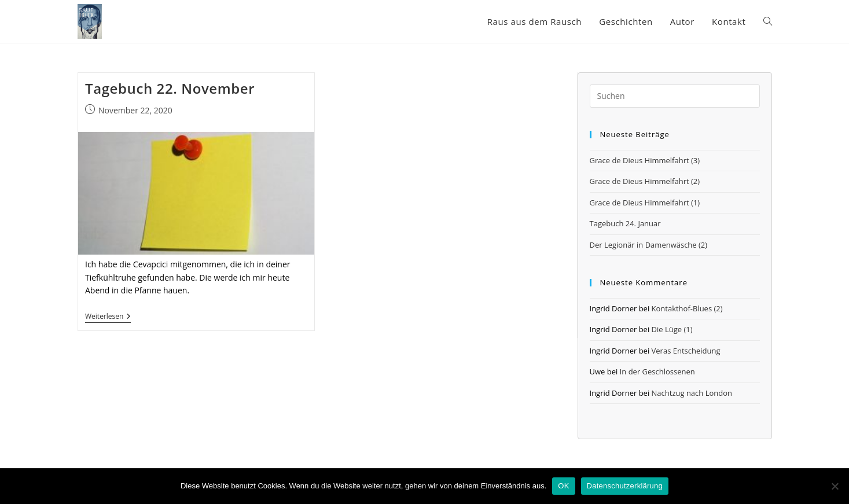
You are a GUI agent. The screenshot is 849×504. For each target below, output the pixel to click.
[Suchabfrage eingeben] (675, 96)
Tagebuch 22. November (170, 88)
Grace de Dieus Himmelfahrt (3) (645, 160)
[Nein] (835, 486)
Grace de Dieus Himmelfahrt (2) (645, 181)
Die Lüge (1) (672, 329)
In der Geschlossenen (657, 371)
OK (563, 486)
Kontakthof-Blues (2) (687, 308)
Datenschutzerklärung (625, 486)
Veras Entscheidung (686, 351)
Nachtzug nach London (692, 393)
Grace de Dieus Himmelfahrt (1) (645, 203)
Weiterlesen (108, 317)
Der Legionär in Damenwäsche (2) (649, 245)
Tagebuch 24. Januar (625, 223)
